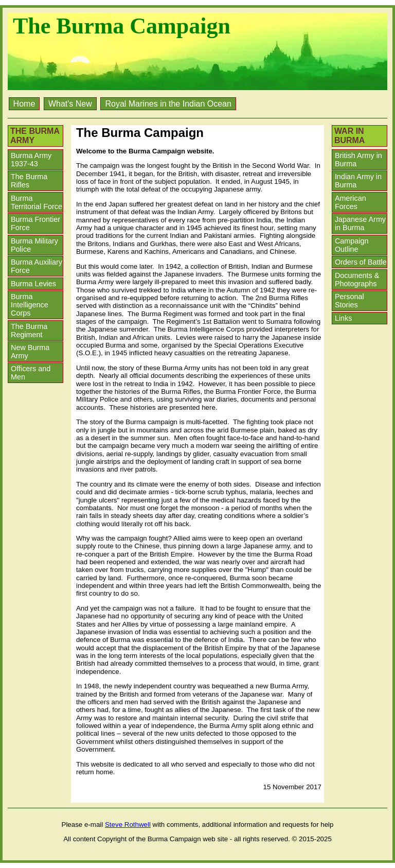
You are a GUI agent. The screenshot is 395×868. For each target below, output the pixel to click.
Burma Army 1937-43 (31, 160)
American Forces (351, 202)
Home (24, 104)
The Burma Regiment (29, 331)
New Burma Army (30, 352)
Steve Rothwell (128, 824)
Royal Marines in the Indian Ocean (168, 104)
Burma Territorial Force (37, 202)
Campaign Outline (352, 245)
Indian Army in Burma (358, 181)
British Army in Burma (358, 160)
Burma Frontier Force (35, 223)
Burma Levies (33, 284)
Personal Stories (349, 301)
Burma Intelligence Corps (30, 305)
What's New (70, 104)
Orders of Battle (361, 262)
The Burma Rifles (29, 181)
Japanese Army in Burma (360, 223)
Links (344, 318)
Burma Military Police (34, 245)
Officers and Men (31, 373)
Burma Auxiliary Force (37, 266)
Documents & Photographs (357, 280)
